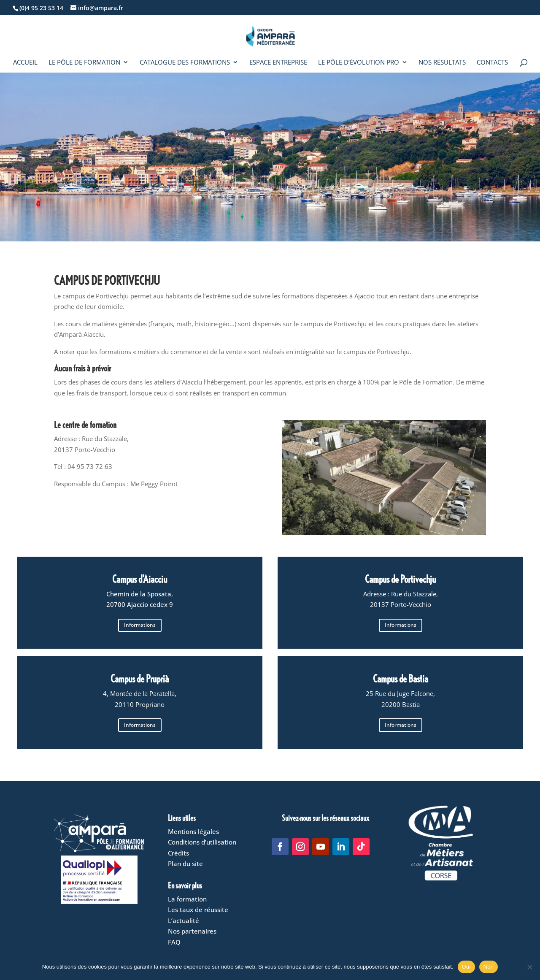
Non (489, 967)
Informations (140, 625)
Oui (466, 967)
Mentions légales (193, 831)
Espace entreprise (278, 63)
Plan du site (185, 864)
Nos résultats (442, 63)
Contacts (492, 63)
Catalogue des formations (185, 63)
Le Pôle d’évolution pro (359, 63)
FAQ (174, 942)
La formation (187, 899)
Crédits (178, 853)
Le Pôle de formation (84, 63)
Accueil (25, 63)
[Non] (529, 967)
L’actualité (184, 920)
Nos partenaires (192, 931)
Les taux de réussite (198, 910)
